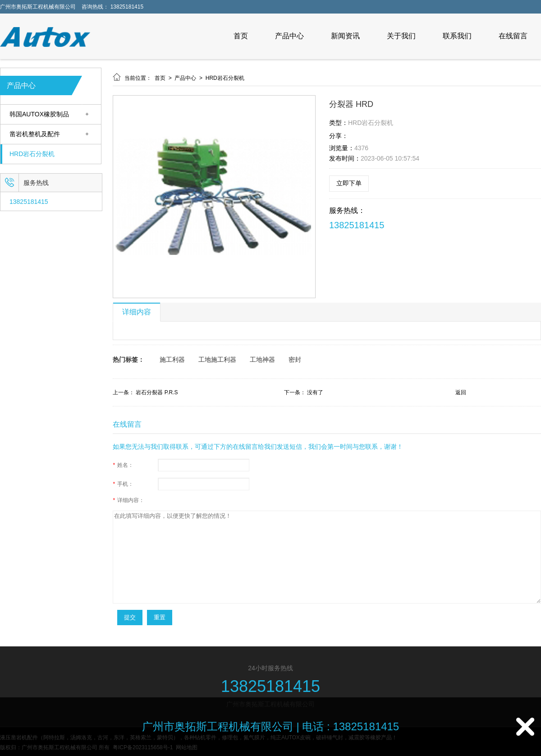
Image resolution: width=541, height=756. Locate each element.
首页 (241, 36)
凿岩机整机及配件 (35, 134)
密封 (295, 360)
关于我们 (401, 36)
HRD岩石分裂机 (32, 154)
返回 (461, 392)
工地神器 (262, 360)
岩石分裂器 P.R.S (157, 392)
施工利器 (172, 360)
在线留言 (513, 36)
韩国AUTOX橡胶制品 (39, 114)
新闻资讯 (345, 36)
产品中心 (289, 36)
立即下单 (349, 183)
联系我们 (457, 36)
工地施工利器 (217, 360)
